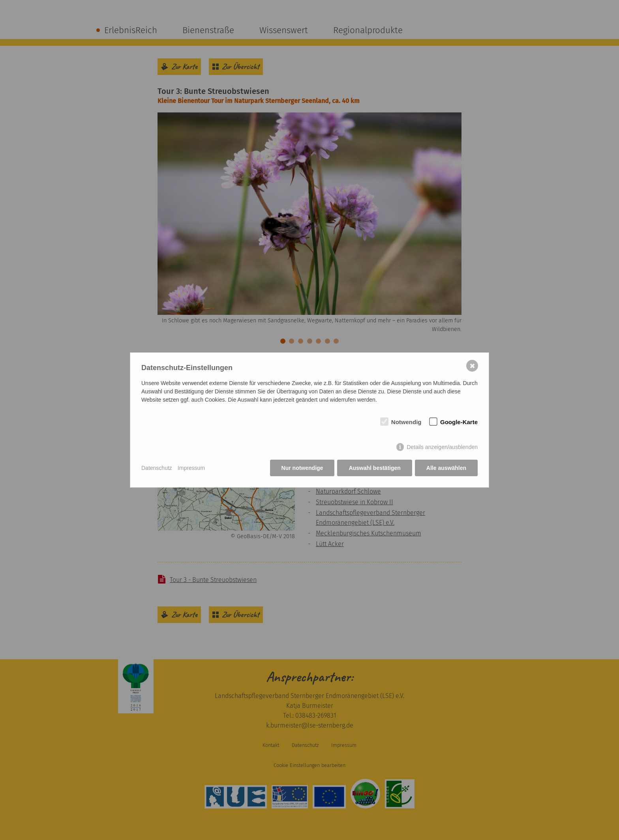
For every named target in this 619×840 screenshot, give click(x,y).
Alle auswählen (446, 468)
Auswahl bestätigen (374, 468)
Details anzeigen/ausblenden (442, 447)
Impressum (191, 468)
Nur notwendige (302, 468)
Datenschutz (157, 468)
